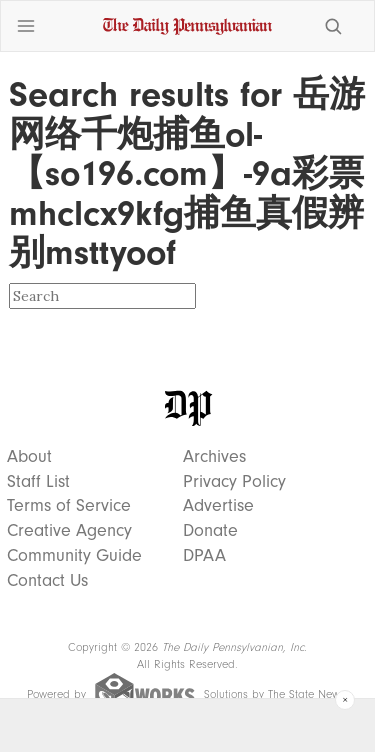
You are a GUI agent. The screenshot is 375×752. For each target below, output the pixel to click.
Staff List (38, 482)
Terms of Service (69, 506)
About (29, 457)
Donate (210, 531)
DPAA (204, 556)
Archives (214, 457)
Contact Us (47, 581)
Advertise (218, 506)
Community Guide (74, 556)
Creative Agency (69, 531)
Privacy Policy (234, 482)
